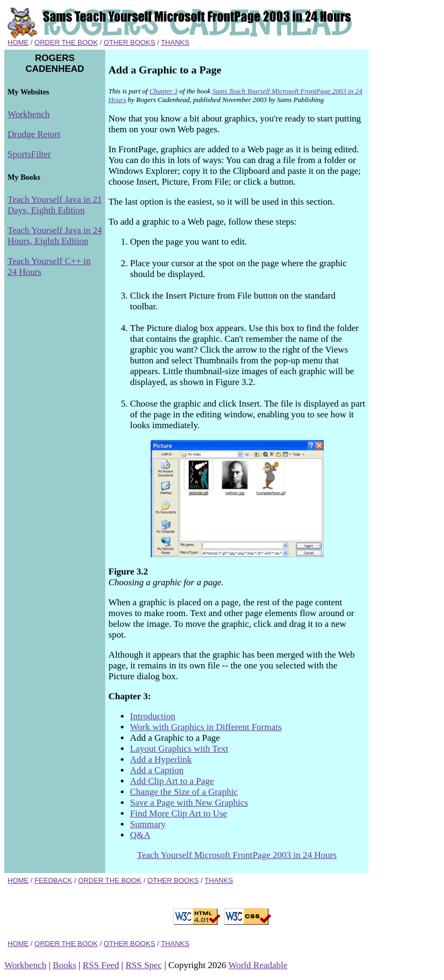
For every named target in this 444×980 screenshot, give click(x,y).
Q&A (140, 835)
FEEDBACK (53, 880)
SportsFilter (29, 154)
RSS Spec (144, 965)
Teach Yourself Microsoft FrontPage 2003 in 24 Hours (237, 855)
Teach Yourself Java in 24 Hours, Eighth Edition (55, 236)
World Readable (258, 965)
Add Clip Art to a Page (172, 781)
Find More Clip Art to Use (179, 813)
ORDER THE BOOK (66, 42)
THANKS (175, 42)
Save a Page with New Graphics (189, 803)
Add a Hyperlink (161, 759)
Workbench (29, 114)
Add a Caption (157, 770)
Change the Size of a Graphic (184, 792)
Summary (148, 824)
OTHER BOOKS (129, 42)
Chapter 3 (163, 91)
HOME (18, 42)
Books (64, 965)
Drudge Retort (34, 134)
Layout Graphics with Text (179, 749)
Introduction (153, 716)
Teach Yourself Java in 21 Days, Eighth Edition (55, 205)
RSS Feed (101, 965)
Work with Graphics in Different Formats (206, 727)
